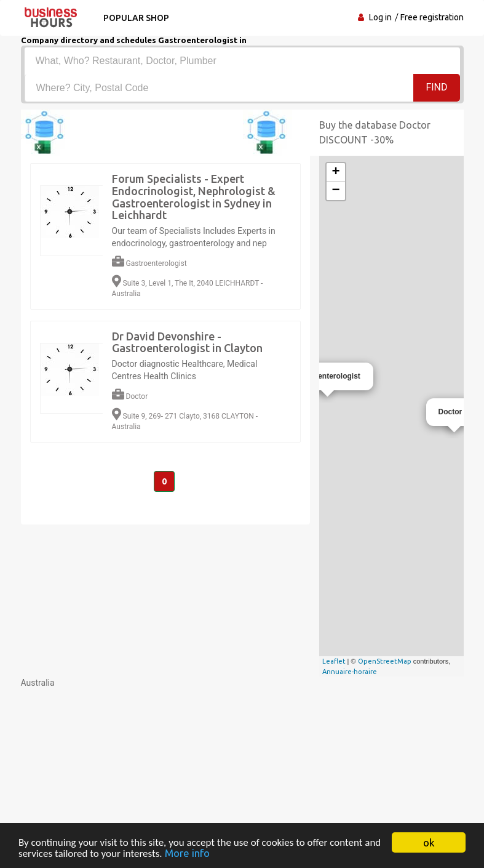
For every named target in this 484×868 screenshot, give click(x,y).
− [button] (335, 191)
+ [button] (335, 172)
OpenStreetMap (385, 661)
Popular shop (136, 18)
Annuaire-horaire (350, 672)
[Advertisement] (242, 775)
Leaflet (334, 661)
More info (187, 854)
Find (436, 87)
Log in (380, 17)
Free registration (432, 17)
